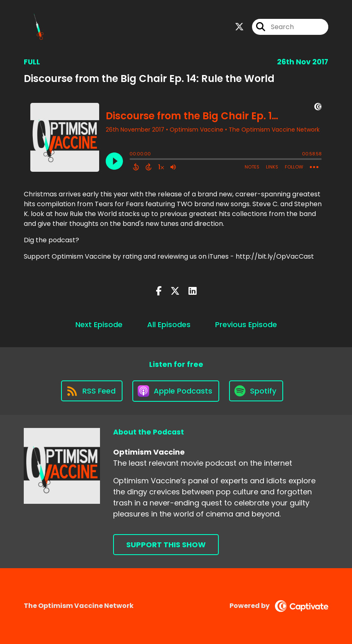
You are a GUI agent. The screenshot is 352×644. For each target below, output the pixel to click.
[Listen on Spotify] (256, 391)
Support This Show (166, 545)
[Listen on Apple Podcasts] (176, 391)
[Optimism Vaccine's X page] (239, 27)
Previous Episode (246, 324)
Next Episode (99, 324)
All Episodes (169, 324)
